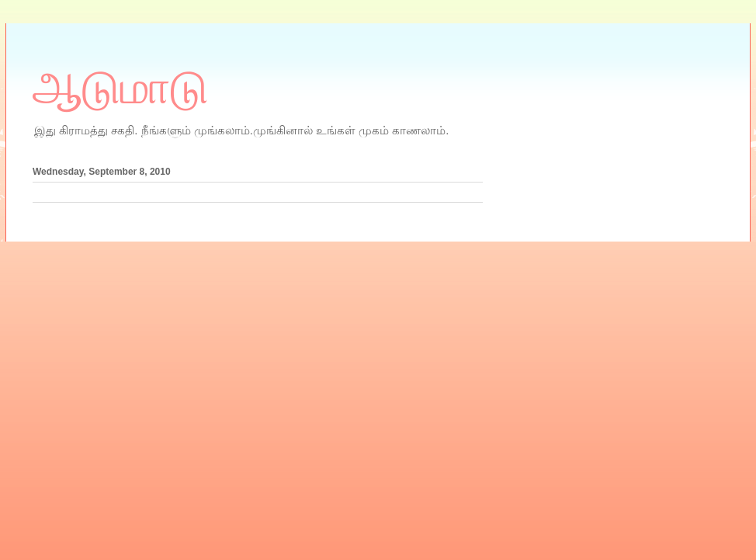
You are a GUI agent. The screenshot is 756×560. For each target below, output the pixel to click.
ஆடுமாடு (120, 88)
